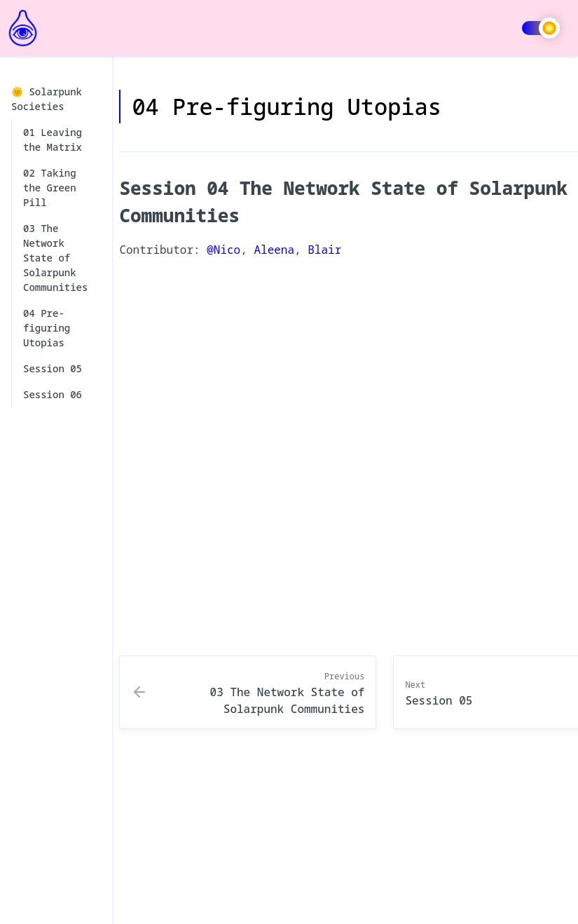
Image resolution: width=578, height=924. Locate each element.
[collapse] (94, 99)
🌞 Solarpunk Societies (55, 99)
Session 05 (53, 368)
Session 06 (53, 394)
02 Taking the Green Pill (50, 188)
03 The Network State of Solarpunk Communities (55, 258)
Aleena (274, 250)
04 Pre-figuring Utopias (47, 328)
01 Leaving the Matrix (53, 140)
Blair (324, 250)
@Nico (223, 250)
